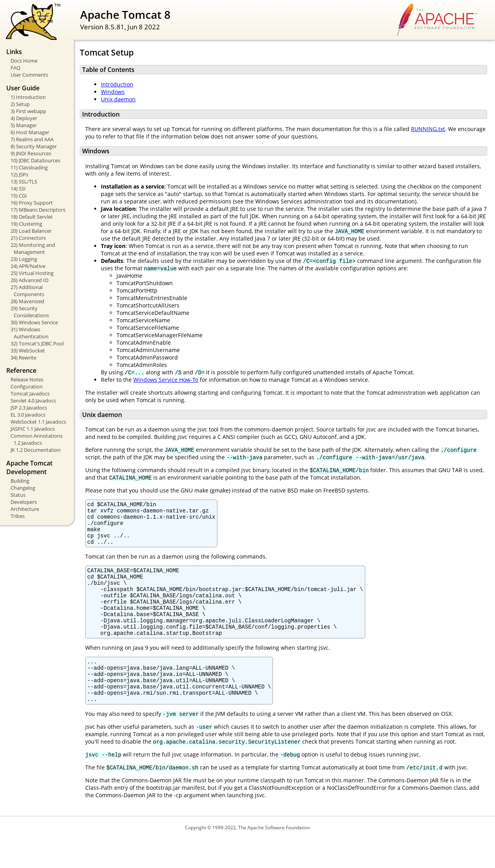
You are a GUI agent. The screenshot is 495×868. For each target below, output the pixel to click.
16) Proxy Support (32, 203)
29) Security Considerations (30, 312)
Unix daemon (118, 99)
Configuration (27, 386)
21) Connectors (28, 238)
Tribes (18, 516)
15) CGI (19, 196)
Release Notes (27, 379)
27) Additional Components (27, 291)
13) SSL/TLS (24, 182)
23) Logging (24, 259)
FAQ (15, 68)
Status (18, 495)
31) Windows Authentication (30, 333)
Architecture (25, 509)
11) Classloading (29, 167)
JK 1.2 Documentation (36, 450)
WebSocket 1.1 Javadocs (38, 422)
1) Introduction (28, 97)
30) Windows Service (34, 322)
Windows (113, 92)
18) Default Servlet (32, 217)
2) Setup (20, 104)
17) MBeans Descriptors (38, 210)
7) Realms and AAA (32, 139)
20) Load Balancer (31, 231)
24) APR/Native (28, 266)
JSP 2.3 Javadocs (29, 408)
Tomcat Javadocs (30, 394)
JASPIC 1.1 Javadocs (33, 429)
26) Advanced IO (30, 280)
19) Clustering (26, 224)
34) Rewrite (23, 358)
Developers (24, 502)
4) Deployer (24, 118)
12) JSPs (19, 174)
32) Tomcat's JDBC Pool (37, 343)
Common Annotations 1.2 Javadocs (37, 439)
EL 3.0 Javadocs (28, 415)
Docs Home (24, 61)
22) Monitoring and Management (33, 248)
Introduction (117, 84)
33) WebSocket (28, 350)
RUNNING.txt (428, 129)
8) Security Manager (34, 146)
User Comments (29, 75)
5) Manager (24, 125)
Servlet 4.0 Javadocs (33, 401)
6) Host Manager (30, 132)
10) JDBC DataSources (35, 160)
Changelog (23, 488)
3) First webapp (28, 111)
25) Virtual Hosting (32, 273)
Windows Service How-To (166, 380)
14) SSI (18, 189)
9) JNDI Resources (31, 153)
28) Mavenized (27, 301)
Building (20, 481)
